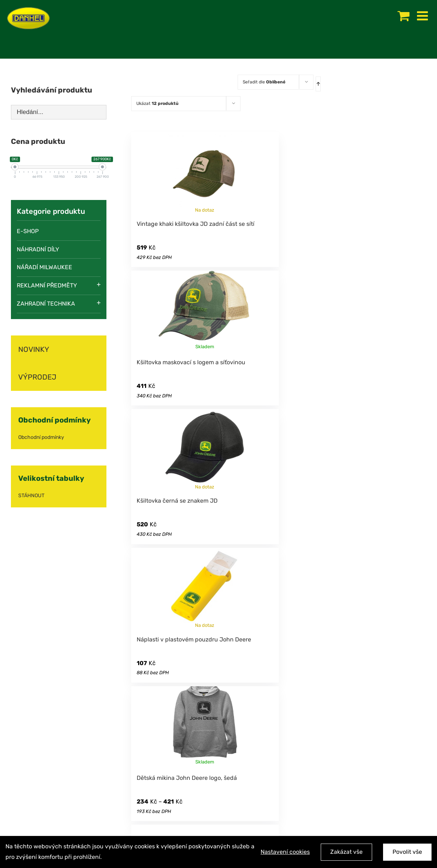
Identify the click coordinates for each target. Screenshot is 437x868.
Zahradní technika (46, 304)
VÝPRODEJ (37, 377)
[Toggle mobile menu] (423, 15)
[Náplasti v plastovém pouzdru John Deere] (205, 588)
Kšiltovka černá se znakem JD (177, 501)
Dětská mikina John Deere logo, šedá (187, 778)
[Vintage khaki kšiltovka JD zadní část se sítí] (205, 172)
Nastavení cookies (285, 852)
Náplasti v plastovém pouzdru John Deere (194, 639)
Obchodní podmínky (41, 437)
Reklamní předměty (47, 285)
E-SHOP (28, 231)
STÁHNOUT (31, 496)
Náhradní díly (38, 249)
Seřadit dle (264, 82)
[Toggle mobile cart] (404, 15)
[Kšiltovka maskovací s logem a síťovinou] (205, 311)
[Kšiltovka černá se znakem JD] (205, 449)
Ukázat (157, 103)
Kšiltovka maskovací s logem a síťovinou (191, 362)
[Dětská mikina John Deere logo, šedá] (205, 726)
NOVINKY (34, 349)
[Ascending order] (318, 84)
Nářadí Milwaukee (44, 267)
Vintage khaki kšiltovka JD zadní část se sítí (196, 224)
